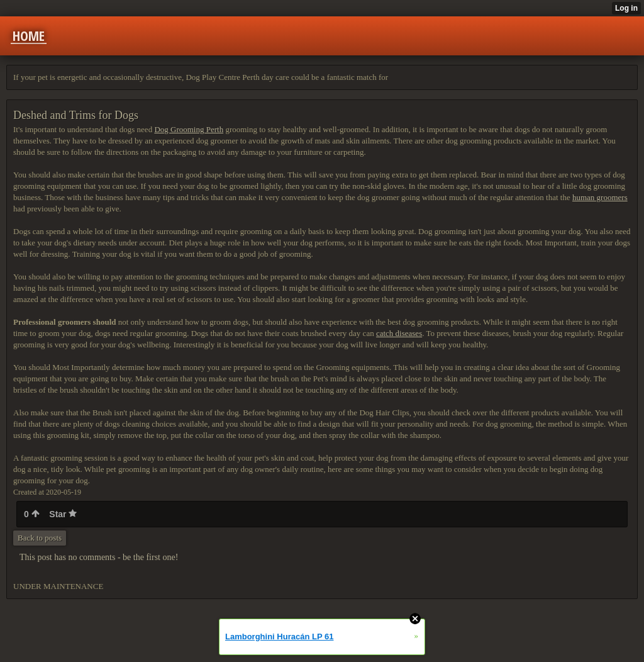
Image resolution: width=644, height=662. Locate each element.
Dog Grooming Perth (189, 129)
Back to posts (40, 538)
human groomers (600, 197)
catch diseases (399, 333)
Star (63, 514)
